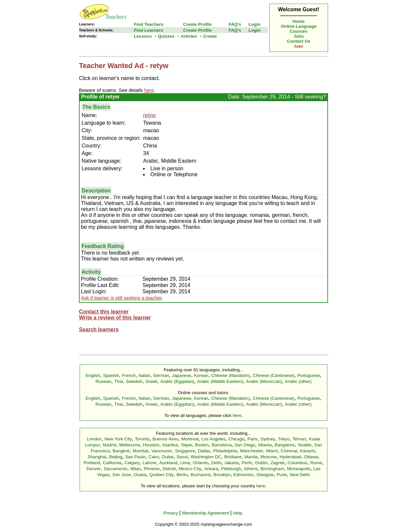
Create (210, 36)
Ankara (211, 469)
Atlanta (265, 445)
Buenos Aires (166, 439)
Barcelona (222, 445)
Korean (201, 375)
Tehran (299, 439)
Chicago (236, 439)
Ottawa (311, 457)
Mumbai (141, 451)
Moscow (268, 457)
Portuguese (309, 375)
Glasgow (265, 475)
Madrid (110, 445)
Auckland (168, 463)
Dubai (168, 457)
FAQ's (235, 24)
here (237, 415)
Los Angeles (214, 439)
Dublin (261, 463)
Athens (251, 469)
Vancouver (162, 451)
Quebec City (161, 475)
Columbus (297, 463)
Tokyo (284, 439)
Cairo (154, 457)
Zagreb (277, 463)
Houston (151, 445)
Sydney (268, 439)
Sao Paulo (135, 457)
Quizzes (166, 36)
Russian (103, 381)
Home (299, 21)
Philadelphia (225, 451)
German (161, 375)
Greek (151, 381)
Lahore (149, 463)
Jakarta (232, 463)
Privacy (170, 513)
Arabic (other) (298, 381)
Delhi (216, 463)
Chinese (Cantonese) (274, 375)
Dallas (204, 451)
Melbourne (130, 445)
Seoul (182, 457)
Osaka (140, 475)
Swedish (134, 381)
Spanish (111, 375)
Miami (272, 451)
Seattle (305, 445)
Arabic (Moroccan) (264, 381)
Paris (252, 439)
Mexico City (190, 469)
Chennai (289, 451)
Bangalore (285, 445)
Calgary (132, 463)
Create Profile (197, 24)
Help (238, 513)
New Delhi (300, 475)
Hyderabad (290, 457)
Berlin (182, 475)
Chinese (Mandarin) (230, 375)
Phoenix (152, 469)
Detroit (169, 469)
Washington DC (206, 457)
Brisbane (233, 457)
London (94, 439)
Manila (251, 457)
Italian (144, 375)
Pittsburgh (231, 469)
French (129, 375)
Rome (316, 463)
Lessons (143, 36)
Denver (94, 469)
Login (254, 24)
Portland (92, 463)
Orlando (200, 463)
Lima (185, 463)
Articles (189, 36)
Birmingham (272, 469)
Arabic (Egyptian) (177, 381)
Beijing (116, 457)
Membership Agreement (205, 513)
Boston (202, 445)
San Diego (245, 445)
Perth (247, 463)
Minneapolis (299, 469)
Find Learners (148, 30)
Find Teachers (148, 24)
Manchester (252, 451)
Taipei (186, 445)
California (112, 463)
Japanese (182, 375)
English (93, 375)
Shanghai (97, 457)
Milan (135, 469)
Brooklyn (222, 475)
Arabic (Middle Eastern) (220, 381)
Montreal (190, 439)
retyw (149, 115)
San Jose (122, 475)
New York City (118, 439)
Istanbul (170, 445)
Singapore (185, 451)
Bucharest (201, 475)
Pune (282, 475)
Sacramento (116, 469)
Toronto (142, 439)
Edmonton (244, 475)
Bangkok (121, 451)
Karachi (307, 451)
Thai (119, 381)
